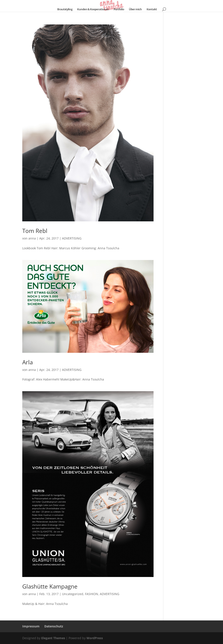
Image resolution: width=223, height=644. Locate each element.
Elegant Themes (53, 638)
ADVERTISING (72, 238)
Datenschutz (54, 626)
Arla (28, 362)
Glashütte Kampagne (50, 586)
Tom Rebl (35, 231)
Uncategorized (73, 594)
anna (32, 238)
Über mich (135, 9)
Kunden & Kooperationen (93, 9)
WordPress (95, 638)
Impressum (31, 626)
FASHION (92, 594)
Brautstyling (65, 9)
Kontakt (152, 9)
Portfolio (119, 9)
